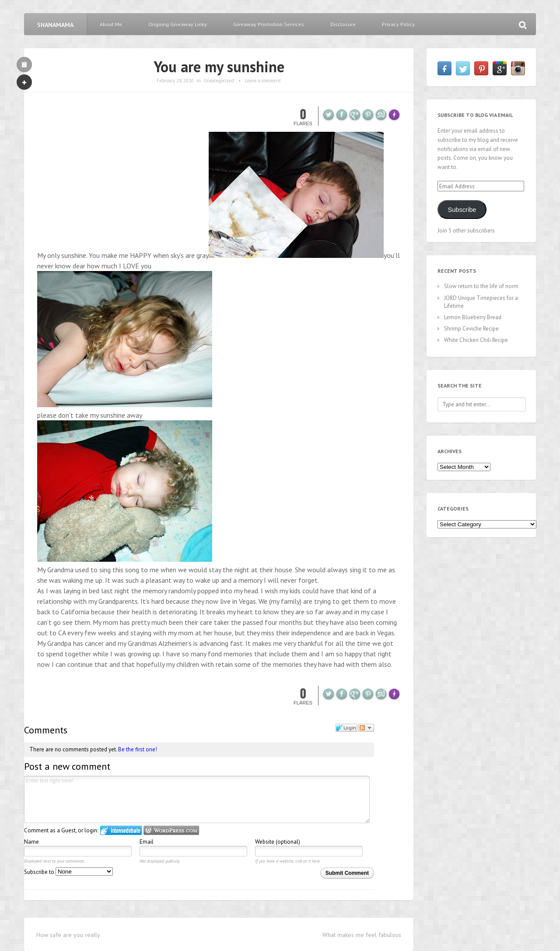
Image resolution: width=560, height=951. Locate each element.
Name (31, 842)
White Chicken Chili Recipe (476, 340)
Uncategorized (219, 81)
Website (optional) (278, 842)
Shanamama (55, 25)
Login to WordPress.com (171, 830)
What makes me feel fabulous (362, 935)
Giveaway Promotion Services (269, 24)
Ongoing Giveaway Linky (178, 24)
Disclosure (343, 24)
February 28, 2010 (175, 81)
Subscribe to (68, 872)
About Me (111, 24)
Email (147, 842)
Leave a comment (263, 81)
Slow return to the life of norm (481, 286)
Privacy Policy (398, 24)
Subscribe (462, 210)
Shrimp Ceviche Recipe (471, 329)
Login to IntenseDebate (121, 830)
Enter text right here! (197, 800)
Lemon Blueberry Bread (473, 317)
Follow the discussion (366, 728)
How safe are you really (68, 935)
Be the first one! (138, 749)
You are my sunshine (219, 67)
